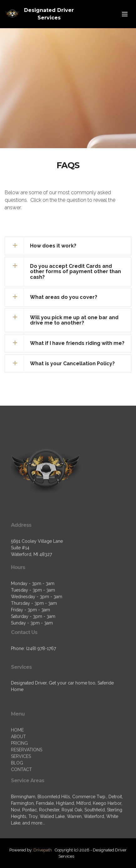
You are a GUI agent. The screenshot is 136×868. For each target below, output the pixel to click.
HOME (17, 752)
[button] (68, 246)
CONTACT (21, 791)
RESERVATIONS (27, 772)
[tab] (68, 246)
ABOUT (18, 758)
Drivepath (43, 850)
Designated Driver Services (49, 14)
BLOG (17, 785)
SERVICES (21, 778)
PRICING (19, 765)
